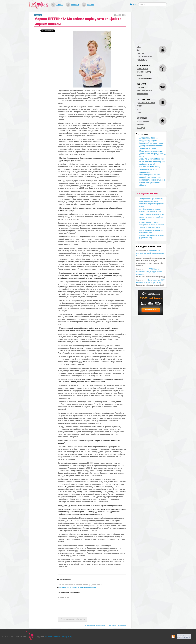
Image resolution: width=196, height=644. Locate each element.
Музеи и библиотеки (144, 91)
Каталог (90, 5)
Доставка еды (142, 60)
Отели (139, 109)
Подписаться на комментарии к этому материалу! (78, 587)
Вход (134, 4)
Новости (75, 5)
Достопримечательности (146, 103)
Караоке (140, 75)
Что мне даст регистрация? (118, 625)
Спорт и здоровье (143, 121)
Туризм (140, 106)
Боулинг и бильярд (144, 72)
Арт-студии (141, 128)
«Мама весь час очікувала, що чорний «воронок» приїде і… (150, 253)
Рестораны (141, 53)
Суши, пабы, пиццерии (144, 57)
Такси (139, 112)
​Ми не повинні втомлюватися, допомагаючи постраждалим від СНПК (152, 154)
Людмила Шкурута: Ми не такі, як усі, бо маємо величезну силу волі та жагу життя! (152, 161)
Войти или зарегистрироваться (95, 625)
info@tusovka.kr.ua (53, 636)
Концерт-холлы (143, 94)
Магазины (140, 125)
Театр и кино (141, 87)
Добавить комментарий (72, 619)
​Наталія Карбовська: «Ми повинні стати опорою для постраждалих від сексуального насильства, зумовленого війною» (152, 180)
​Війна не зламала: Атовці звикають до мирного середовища (150, 169)
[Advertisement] (154, 27)
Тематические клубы (144, 78)
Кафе (139, 50)
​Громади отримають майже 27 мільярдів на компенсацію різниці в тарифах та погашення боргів (152, 225)
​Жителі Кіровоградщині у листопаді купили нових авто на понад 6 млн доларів (152, 217)
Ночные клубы (142, 69)
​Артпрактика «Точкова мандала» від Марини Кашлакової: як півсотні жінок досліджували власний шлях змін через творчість (151, 143)
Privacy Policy (67, 636)
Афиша (60, 5)
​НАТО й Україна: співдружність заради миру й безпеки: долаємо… (149, 272)
